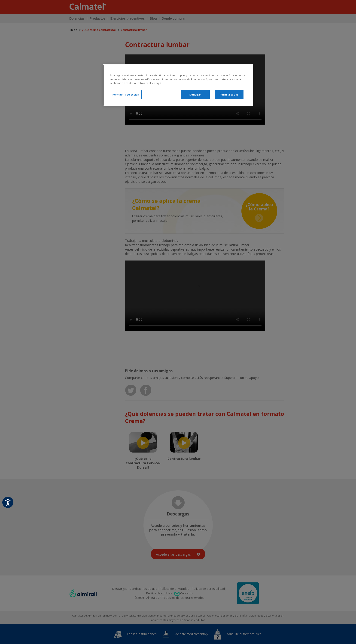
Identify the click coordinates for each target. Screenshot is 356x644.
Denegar (195, 94)
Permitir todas (229, 94)
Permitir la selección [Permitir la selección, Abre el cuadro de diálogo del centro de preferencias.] (126, 94)
